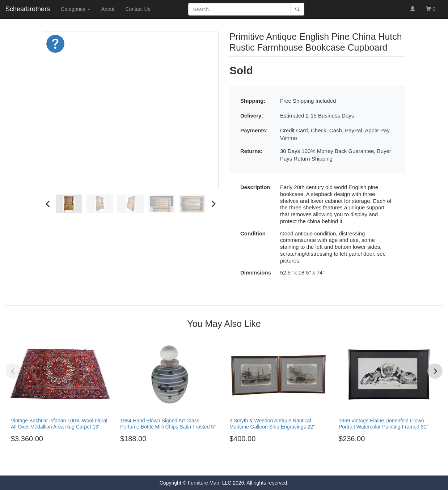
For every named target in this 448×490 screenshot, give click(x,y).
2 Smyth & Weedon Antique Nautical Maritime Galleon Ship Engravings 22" (272, 424)
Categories (76, 9)
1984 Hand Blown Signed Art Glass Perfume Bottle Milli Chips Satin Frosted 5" (168, 424)
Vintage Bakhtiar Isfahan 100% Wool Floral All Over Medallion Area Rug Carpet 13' (59, 424)
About (108, 9)
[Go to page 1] (208, 464)
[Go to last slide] (48, 204)
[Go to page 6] (240, 464)
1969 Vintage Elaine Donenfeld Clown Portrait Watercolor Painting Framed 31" (383, 424)
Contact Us (138, 9)
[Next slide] (213, 204)
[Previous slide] (13, 371)
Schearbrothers (28, 9)
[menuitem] (69, 204)
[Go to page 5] (234, 464)
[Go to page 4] (227, 464)
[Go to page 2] (214, 464)
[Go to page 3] (221, 464)
